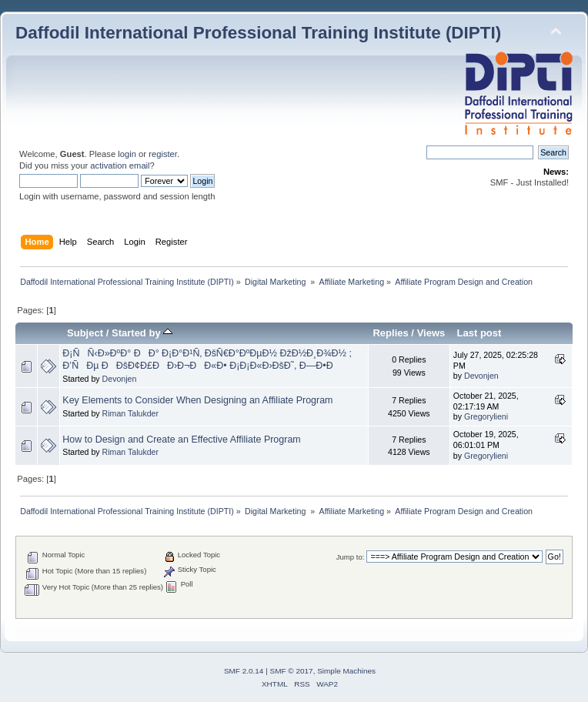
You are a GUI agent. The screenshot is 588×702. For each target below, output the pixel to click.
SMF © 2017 (292, 671)
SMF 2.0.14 (244, 671)
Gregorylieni (486, 416)
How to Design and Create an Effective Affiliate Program (181, 440)
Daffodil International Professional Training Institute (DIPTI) (258, 33)
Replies (390, 333)
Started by (142, 333)
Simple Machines (346, 671)
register (163, 154)
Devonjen (120, 379)
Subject (85, 333)
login (127, 154)
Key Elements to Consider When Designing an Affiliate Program (197, 400)
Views (431, 333)
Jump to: (351, 557)
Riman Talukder (130, 413)
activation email (120, 165)
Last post (479, 333)
